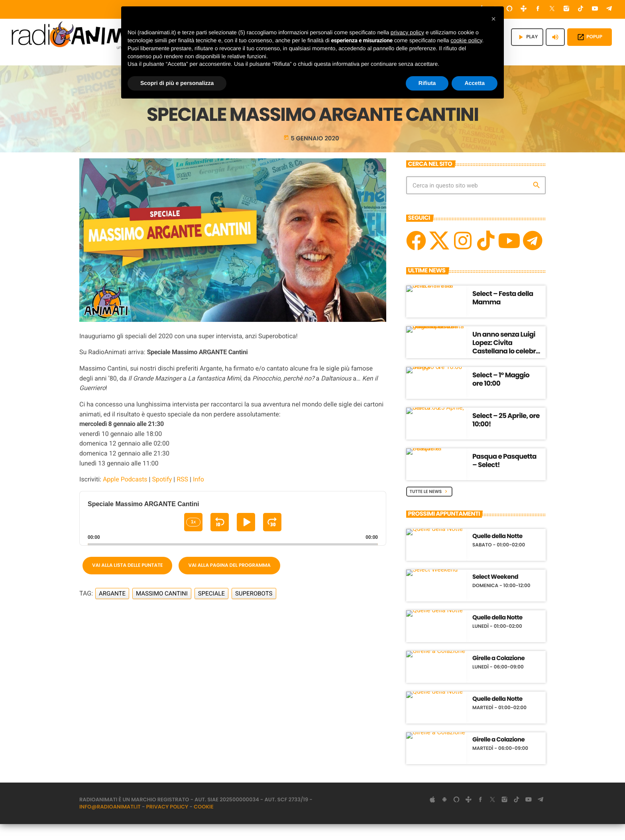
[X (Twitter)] (552, 9)
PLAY (527, 37)
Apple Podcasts (125, 495)
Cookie (204, 823)
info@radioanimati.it (110, 823)
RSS (182, 495)
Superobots (254, 609)
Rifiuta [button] (427, 83)
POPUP (590, 37)
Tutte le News (429, 507)
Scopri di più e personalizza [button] (177, 83)
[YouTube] (595, 9)
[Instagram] (566, 9)
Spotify (162, 495)
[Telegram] (609, 9)
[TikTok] (581, 9)
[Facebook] (538, 9)
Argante (112, 609)
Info (199, 495)
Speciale (211, 609)
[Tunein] (524, 9)
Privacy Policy (167, 823)
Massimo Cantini (162, 609)
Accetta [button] (475, 83)
